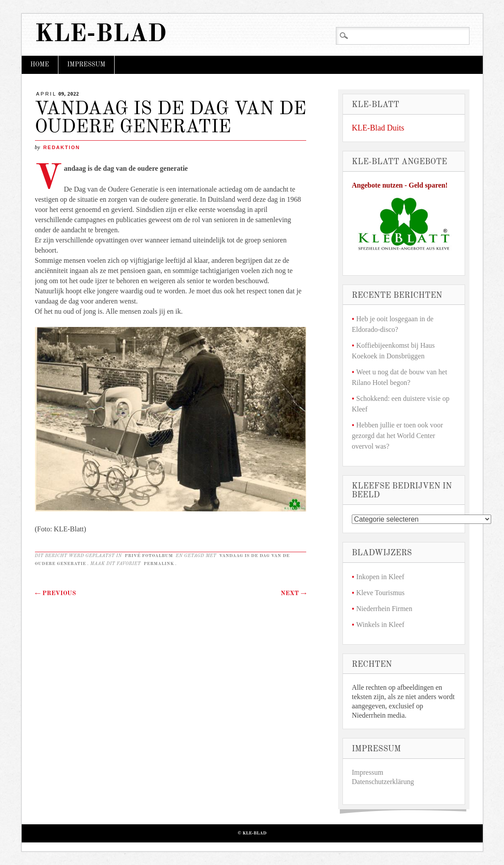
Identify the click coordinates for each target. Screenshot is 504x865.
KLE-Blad (101, 35)
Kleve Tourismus (380, 593)
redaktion (62, 147)
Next (293, 593)
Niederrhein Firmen (384, 609)
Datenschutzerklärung (383, 782)
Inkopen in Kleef (380, 577)
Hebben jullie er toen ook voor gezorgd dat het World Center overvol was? (397, 436)
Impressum (86, 65)
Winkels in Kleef (380, 625)
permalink (159, 564)
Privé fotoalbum (149, 556)
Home (40, 65)
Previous (56, 593)
